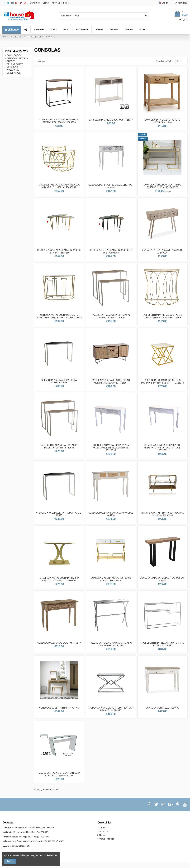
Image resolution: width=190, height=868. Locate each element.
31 (179, 61)
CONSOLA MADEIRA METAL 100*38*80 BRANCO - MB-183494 (111, 579)
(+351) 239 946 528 (45, 828)
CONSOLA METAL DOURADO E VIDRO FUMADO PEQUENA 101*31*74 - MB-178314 (59, 316)
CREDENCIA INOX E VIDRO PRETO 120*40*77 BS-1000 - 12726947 (111, 709)
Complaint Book (107, 839)
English (165, 3)
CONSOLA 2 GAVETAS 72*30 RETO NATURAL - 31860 (163, 121)
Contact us (35, 3)
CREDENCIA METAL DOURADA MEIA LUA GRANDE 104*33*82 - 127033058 (59, 186)
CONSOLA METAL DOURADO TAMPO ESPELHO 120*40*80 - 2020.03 (163, 186)
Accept (10, 861)
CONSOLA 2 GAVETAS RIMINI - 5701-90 (59, 708)
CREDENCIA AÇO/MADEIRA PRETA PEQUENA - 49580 (59, 381)
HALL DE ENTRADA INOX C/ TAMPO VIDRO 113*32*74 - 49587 (163, 644)
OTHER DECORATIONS (16, 51)
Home (66, 3)
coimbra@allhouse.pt (22, 828)
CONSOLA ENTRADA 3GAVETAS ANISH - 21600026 (163, 251)
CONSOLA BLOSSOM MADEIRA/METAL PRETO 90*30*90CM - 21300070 (59, 121)
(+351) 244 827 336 (39, 832)
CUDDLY (11, 61)
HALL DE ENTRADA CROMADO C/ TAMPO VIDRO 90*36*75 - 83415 (111, 644)
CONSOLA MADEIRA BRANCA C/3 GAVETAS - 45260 (111, 514)
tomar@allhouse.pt (18, 837)
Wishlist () (181, 3)
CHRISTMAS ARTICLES (17, 58)
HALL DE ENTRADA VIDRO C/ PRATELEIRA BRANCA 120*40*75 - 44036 (59, 774)
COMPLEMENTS (14, 55)
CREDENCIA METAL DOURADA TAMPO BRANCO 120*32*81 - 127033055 (59, 579)
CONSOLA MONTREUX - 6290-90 (162, 708)
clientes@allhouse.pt (19, 846)
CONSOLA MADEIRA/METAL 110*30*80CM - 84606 (163, 579)
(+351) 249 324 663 (41, 837)
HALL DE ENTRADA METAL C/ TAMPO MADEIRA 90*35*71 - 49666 (111, 316)
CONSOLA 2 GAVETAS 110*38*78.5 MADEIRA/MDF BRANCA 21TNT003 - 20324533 (111, 448)
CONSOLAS (12, 67)
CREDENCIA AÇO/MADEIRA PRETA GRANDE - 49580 (59, 514)
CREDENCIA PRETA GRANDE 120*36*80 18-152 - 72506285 (111, 251)
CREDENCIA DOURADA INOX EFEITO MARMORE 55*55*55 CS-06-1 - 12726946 (163, 382)
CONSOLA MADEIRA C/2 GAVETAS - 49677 (59, 643)
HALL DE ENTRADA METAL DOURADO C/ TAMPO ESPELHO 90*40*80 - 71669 (163, 316)
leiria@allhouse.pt (17, 832)
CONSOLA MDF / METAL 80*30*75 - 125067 (111, 120)
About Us (56, 3)
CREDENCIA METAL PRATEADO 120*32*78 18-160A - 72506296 (163, 514)
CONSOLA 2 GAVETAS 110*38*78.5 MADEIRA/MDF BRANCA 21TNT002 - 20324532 (162, 448)
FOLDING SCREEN (15, 64)
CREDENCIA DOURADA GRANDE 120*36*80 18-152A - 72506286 (59, 251)
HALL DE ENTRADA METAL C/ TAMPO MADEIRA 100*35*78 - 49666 (59, 446)
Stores (46, 3)
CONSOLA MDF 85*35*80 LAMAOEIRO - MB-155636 (111, 186)
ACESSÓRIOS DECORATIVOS (14, 71)
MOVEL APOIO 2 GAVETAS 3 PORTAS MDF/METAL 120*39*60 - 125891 (111, 382)
